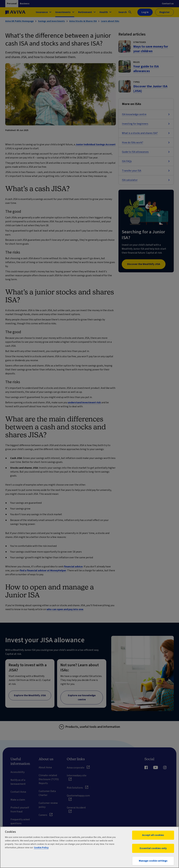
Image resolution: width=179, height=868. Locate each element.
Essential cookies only (153, 848)
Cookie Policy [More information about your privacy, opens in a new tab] (41, 848)
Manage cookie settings (153, 861)
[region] (89, 847)
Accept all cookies (153, 835)
